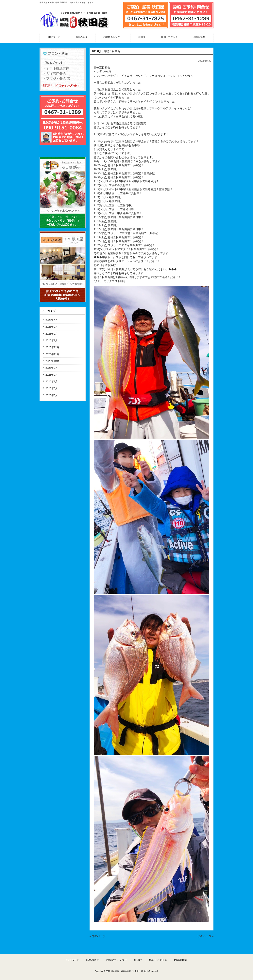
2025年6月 (52, 388)
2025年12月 (52, 347)
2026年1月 (52, 340)
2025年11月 (52, 354)
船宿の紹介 (93, 960)
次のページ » (205, 936)
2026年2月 (52, 334)
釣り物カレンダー (117, 960)
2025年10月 (52, 361)
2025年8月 (52, 375)
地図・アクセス (158, 960)
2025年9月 (52, 368)
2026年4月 (52, 320)
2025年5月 (52, 395)
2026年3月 (52, 327)
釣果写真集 (181, 960)
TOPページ (73, 960)
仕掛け (138, 960)
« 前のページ (98, 936)
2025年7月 (52, 381)
